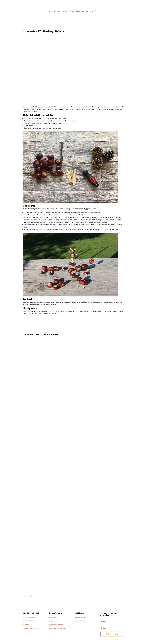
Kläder (78, 11)
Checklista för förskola (31, 628)
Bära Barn (26, 625)
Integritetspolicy (80, 621)
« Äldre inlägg (27, 596)
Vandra (71, 11)
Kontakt (85, 11)
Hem (50, 11)
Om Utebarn (53, 617)
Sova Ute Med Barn (29, 617)
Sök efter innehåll (80, 617)
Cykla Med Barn (28, 621)
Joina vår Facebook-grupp (58, 628)
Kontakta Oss (53, 621)
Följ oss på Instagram (56, 625)
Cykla (65, 11)
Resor (92, 11)
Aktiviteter (57, 11)
